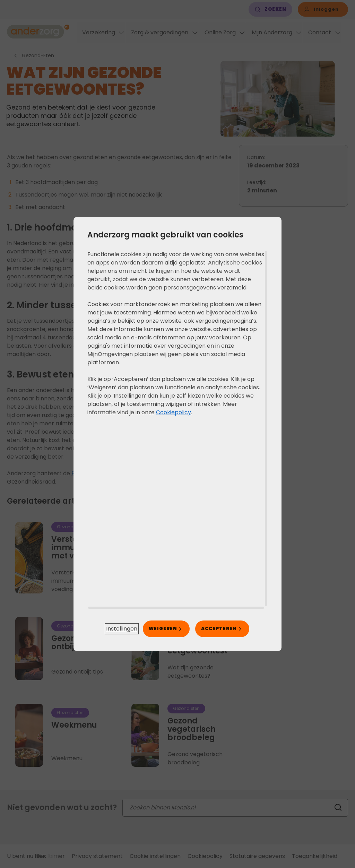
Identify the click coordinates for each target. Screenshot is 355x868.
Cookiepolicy (174, 412)
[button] (122, 629)
